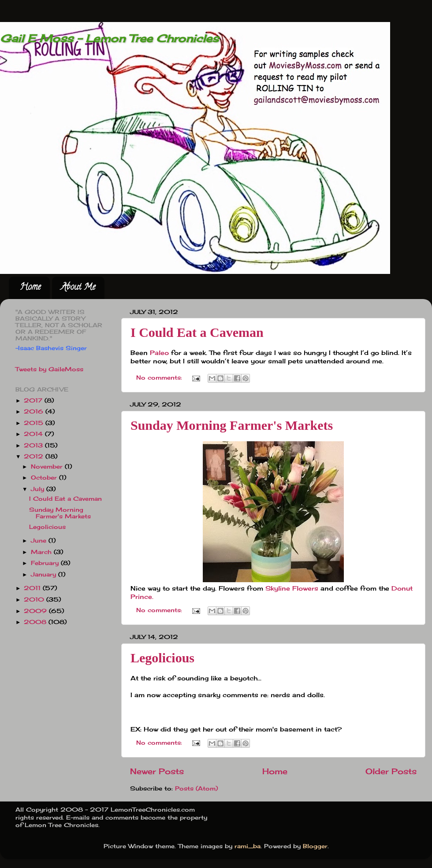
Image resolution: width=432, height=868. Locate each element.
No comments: (160, 378)
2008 (36, 622)
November (48, 467)
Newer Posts (157, 771)
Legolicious (162, 658)
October (45, 478)
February (46, 563)
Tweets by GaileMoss (49, 369)
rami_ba (248, 846)
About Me (78, 288)
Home (30, 288)
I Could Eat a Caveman (197, 332)
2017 (34, 401)
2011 (33, 588)
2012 (35, 456)
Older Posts (391, 771)
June (40, 541)
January (45, 574)
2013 (34, 445)
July (39, 489)
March (42, 552)
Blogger (315, 846)
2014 (34, 434)
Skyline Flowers (291, 588)
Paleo (159, 353)
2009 (36, 611)
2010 (35, 600)
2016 (35, 412)
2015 (35, 423)
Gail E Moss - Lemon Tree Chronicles (109, 38)
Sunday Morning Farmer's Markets (232, 425)
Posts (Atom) (196, 789)
